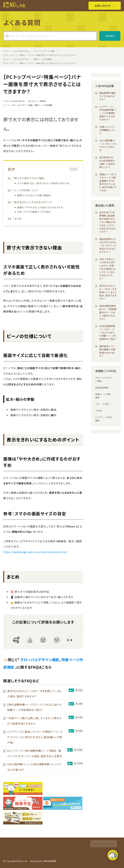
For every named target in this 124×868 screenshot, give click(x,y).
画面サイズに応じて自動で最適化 (35, 195)
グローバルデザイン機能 (22, 105)
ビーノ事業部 (40, 101)
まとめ (18, 218)
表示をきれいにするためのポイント (33, 202)
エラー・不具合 (102, 404)
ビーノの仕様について (26, 190)
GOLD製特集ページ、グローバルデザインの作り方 (108, 145)
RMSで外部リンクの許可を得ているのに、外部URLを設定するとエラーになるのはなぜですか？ (107, 269)
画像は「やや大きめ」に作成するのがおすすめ (40, 207)
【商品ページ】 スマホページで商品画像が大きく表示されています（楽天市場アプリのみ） (108, 182)
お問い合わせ (103, 6)
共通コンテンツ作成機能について (107, 130)
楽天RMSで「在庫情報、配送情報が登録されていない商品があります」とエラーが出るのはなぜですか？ (108, 222)
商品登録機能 (102, 388)
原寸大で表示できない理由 (29, 178)
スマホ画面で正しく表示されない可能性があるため (44, 183)
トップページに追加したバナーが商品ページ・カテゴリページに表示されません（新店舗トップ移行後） (35, 737)
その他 (98, 411)
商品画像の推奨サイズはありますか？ (108, 96)
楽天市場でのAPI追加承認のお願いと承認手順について (107, 162)
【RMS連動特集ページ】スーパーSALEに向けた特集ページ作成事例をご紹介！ (108, 332)
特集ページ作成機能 (43, 105)
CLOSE (74, 169)
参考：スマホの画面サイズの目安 (34, 212)
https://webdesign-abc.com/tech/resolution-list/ (35, 552)
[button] (114, 857)
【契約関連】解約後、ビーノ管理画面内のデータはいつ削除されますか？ (108, 312)
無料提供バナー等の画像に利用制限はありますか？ (107, 351)
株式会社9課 (50, 861)
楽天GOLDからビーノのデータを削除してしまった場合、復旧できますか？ (108, 292)
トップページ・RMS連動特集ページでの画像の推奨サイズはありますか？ (108, 113)
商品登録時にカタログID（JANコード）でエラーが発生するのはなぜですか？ (108, 245)
